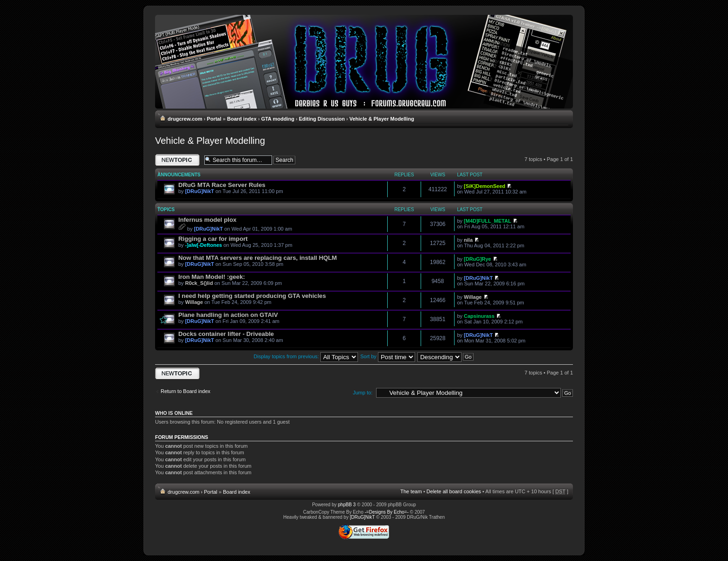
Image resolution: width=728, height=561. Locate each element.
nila (468, 240)
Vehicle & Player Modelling (381, 119)
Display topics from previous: (306, 356)
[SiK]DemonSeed (484, 186)
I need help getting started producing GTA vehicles (252, 296)
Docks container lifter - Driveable (226, 334)
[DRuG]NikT (200, 191)
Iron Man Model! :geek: (212, 277)
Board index (242, 119)
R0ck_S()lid (199, 283)
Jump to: (363, 393)
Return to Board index (185, 391)
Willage (194, 302)
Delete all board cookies (454, 491)
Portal (214, 119)
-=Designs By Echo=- (387, 512)
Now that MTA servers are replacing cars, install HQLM (258, 258)
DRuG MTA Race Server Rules (222, 185)
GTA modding (277, 119)
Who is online (174, 413)
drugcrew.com (185, 119)
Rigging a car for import (213, 239)
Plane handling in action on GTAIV (228, 315)
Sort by (388, 356)
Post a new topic (177, 160)
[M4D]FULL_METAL (487, 221)
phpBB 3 (347, 505)
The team (411, 491)
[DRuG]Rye (478, 259)
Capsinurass (479, 316)
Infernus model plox (207, 220)
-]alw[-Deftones (204, 245)
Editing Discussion (322, 119)
